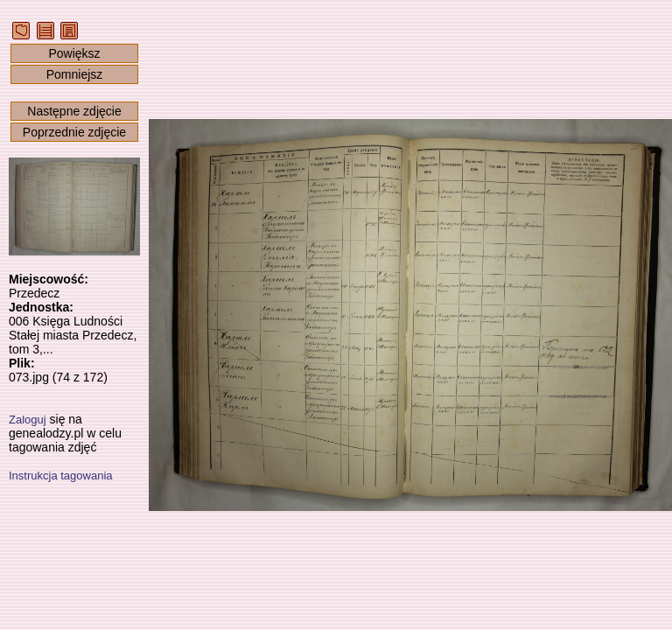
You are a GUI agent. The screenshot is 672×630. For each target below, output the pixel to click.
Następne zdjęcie (74, 111)
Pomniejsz (75, 74)
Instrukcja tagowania (61, 476)
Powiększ (74, 53)
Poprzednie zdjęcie (74, 132)
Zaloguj (28, 420)
